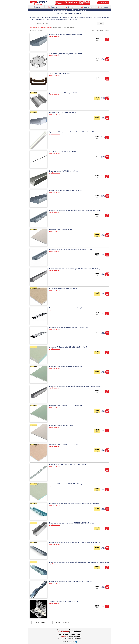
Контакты (103, 7)
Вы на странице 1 (41, 623)
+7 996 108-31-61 (63, 632)
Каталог (53, 7)
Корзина (69, 7)
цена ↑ (94, 30)
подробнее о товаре (54, 36)
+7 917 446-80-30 (63, 636)
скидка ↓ (106, 30)
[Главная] (39, 2)
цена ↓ (100, 30)
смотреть (83, 10)
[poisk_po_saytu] (66, 23)
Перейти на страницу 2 (62, 623)
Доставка (86, 7)
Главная (36, 7)
